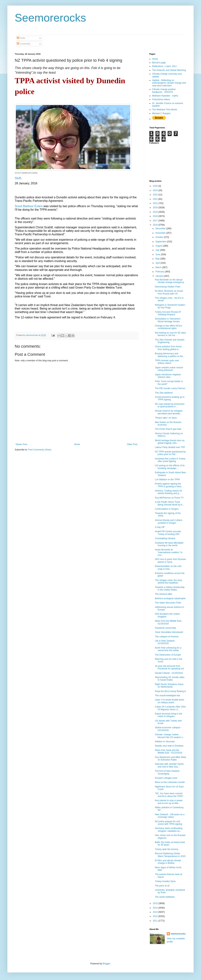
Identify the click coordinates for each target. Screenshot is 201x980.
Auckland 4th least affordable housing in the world (169, 544)
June (158, 254)
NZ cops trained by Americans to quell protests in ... (170, 405)
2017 (156, 221)
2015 (156, 903)
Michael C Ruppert (161, 113)
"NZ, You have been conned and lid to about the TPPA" (169, 795)
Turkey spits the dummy (167, 849)
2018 (156, 216)
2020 (156, 208)
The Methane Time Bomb (165, 110)
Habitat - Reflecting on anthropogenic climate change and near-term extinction (169, 83)
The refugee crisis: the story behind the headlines (169, 582)
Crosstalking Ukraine (165, 538)
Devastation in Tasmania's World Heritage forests (168, 320)
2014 (156, 908)
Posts (21, 38)
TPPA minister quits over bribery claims (167, 362)
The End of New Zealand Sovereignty (167, 772)
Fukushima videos (161, 99)
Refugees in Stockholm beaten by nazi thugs (170, 306)
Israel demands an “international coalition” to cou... (169, 552)
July (158, 250)
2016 (156, 225)
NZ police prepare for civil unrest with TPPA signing (168, 823)
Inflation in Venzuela (165, 742)
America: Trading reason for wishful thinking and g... (169, 492)
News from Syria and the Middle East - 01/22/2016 (169, 751)
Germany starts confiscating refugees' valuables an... (169, 830)
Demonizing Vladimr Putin (168, 287)
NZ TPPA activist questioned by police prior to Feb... (170, 453)
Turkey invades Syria (165, 881)
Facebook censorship (165, 628)
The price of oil (162, 886)
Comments (24, 44)
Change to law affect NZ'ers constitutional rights (168, 327)
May (158, 259)
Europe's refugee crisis (166, 778)
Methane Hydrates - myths (165, 96)
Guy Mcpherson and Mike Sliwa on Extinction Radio (170, 758)
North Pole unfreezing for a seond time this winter (168, 649)
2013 (156, 912)
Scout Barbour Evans (29, 206)
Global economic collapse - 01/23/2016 (168, 729)
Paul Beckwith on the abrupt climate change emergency (169, 281)
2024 (156, 190)
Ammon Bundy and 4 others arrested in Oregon (169, 521)
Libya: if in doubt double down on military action (170, 701)
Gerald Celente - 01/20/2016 (169, 673)
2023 (156, 195)
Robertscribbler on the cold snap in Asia (168, 568)
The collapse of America (167, 637)
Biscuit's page (159, 63)
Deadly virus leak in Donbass (169, 746)
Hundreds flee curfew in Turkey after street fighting (170, 460)
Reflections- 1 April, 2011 (164, 66)
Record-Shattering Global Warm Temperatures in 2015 (170, 855)
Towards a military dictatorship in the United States (170, 589)
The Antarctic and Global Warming (169, 70)
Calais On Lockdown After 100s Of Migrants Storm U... (170, 708)
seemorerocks (178, 934)
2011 (156, 921)
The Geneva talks (164, 594)
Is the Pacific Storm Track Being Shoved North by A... (170, 503)
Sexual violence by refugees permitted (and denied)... (169, 412)
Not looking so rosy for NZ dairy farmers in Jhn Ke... (170, 334)
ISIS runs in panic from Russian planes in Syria (170, 561)
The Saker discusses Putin (168, 603)
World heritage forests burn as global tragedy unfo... (170, 442)
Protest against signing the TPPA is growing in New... (169, 485)
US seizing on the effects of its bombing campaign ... (170, 467)
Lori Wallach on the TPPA (167, 480)
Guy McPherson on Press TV (169, 498)
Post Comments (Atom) (40, 450)
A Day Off (160, 527)
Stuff (18, 178)
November (161, 233)
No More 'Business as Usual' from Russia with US (169, 292)
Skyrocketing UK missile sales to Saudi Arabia (170, 679)
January (160, 276)
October (160, 237)
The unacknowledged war (168, 696)
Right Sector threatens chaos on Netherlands (169, 686)
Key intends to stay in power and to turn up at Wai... (169, 802)
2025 (156, 186)
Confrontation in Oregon (167, 509)
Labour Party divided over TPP (170, 447)
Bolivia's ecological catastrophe (170, 598)
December (161, 229)
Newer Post (21, 444)
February (160, 272)
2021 (156, 203)
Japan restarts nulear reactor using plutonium (169, 369)
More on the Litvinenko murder (170, 782)
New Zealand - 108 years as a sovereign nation (170, 816)
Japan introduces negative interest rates (168, 376)
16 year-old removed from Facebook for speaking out (169, 667)
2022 (156, 199)
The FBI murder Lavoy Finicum (170, 388)
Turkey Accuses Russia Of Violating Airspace (168, 313)
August (159, 246)
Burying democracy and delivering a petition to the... (170, 355)
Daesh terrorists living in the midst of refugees (169, 715)
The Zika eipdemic (164, 393)
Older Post (132, 444)
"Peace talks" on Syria (166, 418)
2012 (156, 916)
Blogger (106, 964)
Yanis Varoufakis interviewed (169, 632)
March (159, 267)
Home (77, 444)
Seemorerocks (50, 18)
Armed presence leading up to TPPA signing (170, 398)
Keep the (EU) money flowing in (170, 691)
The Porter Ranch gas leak (168, 429)
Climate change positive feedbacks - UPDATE (164, 91)
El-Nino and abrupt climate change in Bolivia (168, 862)
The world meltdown (165, 897)
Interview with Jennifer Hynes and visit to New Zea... (169, 765)
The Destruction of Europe (168, 655)
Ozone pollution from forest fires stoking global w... (168, 348)
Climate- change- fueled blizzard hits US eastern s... (170, 736)
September (161, 242)
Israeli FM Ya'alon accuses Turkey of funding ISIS (168, 533)
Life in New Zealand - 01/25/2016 (165, 642)
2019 (156, 212)
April (158, 263)
